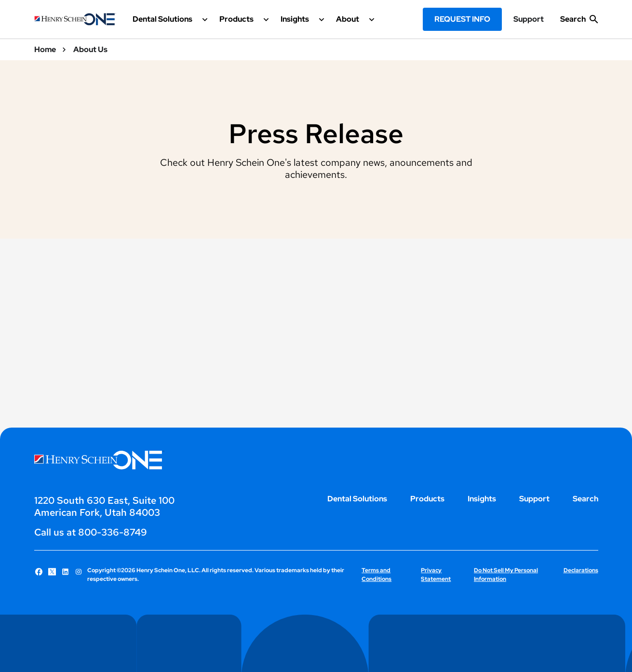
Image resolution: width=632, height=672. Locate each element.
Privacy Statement (436, 575)
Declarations (581, 570)
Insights (482, 499)
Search (585, 499)
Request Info (462, 19)
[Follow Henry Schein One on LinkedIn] (66, 572)
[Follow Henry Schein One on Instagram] (79, 572)
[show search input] (579, 23)
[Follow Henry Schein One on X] (52, 572)
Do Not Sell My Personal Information (506, 575)
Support (529, 19)
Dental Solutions (357, 499)
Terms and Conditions (377, 575)
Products (427, 499)
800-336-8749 (113, 532)
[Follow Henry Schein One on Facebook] (39, 572)
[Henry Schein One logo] (75, 19)
